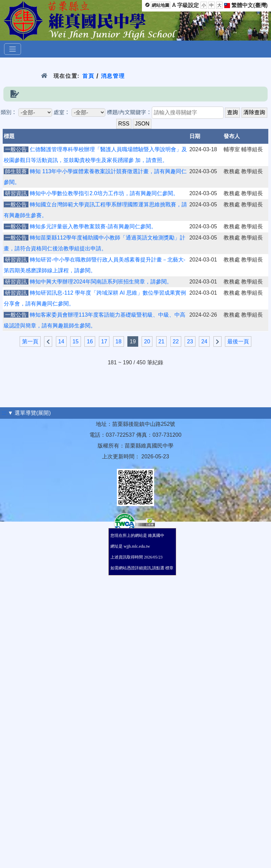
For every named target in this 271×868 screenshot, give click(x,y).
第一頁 (30, 341)
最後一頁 (238, 341)
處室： (62, 112)
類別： (8, 112)
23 (190, 341)
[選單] (13, 49)
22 (176, 341)
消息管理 (113, 76)
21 (162, 341)
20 (147, 341)
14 (61, 341)
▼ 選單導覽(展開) (29, 413)
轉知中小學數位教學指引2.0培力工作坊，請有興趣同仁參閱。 (104, 193)
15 (76, 341)
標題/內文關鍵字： (129, 112)
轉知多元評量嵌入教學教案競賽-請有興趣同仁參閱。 (93, 226)
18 (119, 341)
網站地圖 (161, 5)
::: (4, 413)
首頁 (88, 76)
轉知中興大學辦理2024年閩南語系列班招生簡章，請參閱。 (101, 282)
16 (90, 341)
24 (204, 341)
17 (104, 341)
